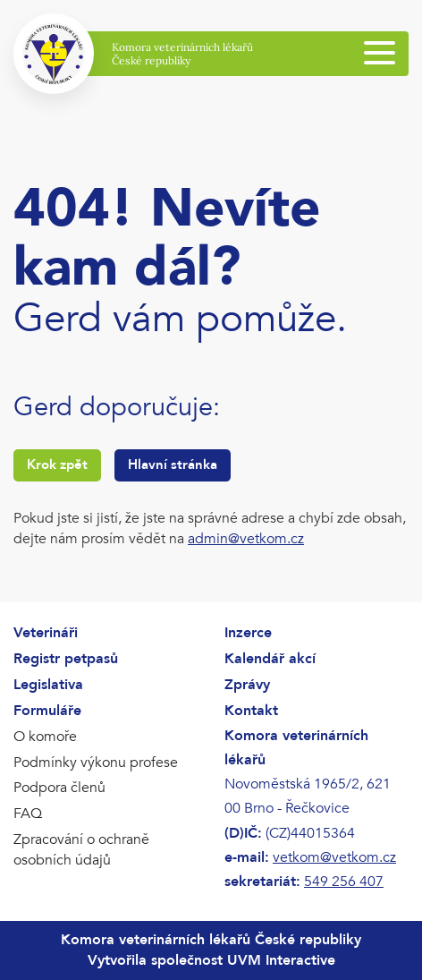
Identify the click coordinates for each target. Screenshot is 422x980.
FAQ (28, 814)
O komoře (45, 737)
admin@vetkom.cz (246, 539)
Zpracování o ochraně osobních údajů (81, 850)
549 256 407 (344, 882)
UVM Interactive (281, 960)
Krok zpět (57, 464)
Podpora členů (59, 788)
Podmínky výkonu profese (96, 763)
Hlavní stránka (173, 464)
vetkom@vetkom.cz (334, 857)
